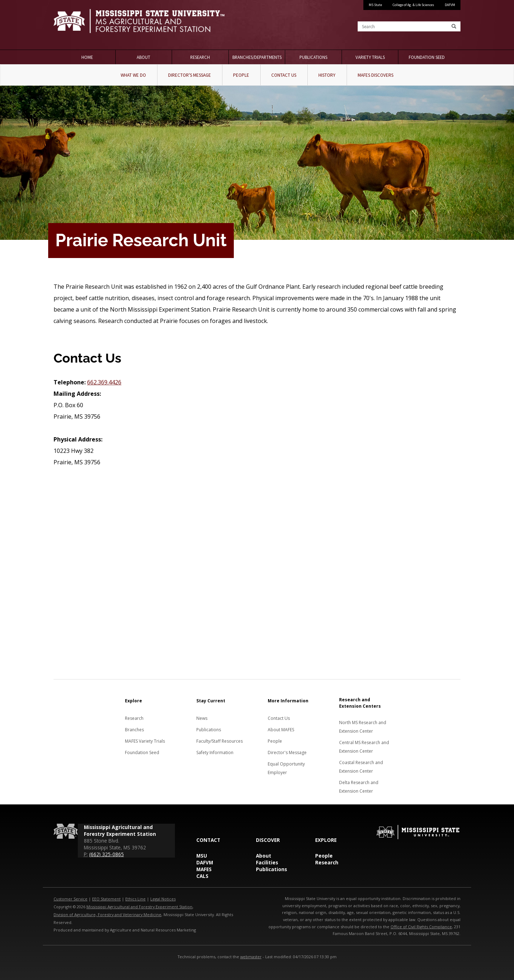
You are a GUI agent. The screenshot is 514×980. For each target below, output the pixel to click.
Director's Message (190, 75)
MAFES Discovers (376, 75)
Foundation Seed (427, 57)
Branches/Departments (257, 57)
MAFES (204, 869)
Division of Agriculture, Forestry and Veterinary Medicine (107, 915)
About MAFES (281, 730)
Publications (313, 57)
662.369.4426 (104, 382)
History (327, 75)
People (241, 75)
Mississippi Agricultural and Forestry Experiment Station (139, 907)
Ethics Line (135, 899)
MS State (375, 5)
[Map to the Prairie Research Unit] (257, 557)
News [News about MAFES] (202, 718)
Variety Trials (370, 57)
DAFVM (450, 5)
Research (200, 57)
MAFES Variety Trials (145, 741)
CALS (202, 876)
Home (87, 57)
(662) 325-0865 (107, 854)
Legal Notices (163, 899)
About (143, 57)
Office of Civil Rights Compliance (421, 927)
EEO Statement (106, 899)
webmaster (251, 957)
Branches (134, 730)
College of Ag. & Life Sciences (413, 5)
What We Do (133, 75)
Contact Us (284, 75)
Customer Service (70, 899)
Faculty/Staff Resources (220, 741)
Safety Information (215, 752)
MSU (202, 856)
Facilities (267, 862)
